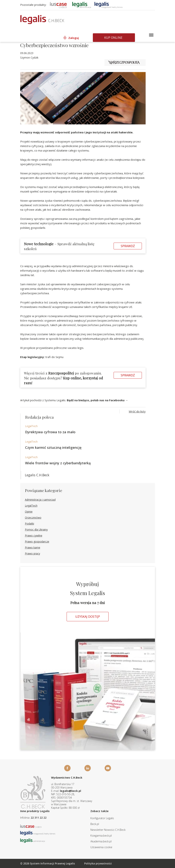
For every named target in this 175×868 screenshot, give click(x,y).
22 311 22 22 (39, 818)
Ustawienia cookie (101, 847)
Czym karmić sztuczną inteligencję (53, 447)
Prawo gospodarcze (37, 541)
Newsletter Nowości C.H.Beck (108, 830)
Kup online (113, 38)
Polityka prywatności (98, 863)
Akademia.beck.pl (101, 841)
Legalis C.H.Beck (37, 475)
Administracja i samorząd (40, 500)
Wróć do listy (137, 411)
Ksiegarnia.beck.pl (101, 836)
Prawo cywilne (34, 535)
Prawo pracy (32, 553)
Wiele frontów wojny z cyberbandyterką (58, 463)
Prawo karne (33, 547)
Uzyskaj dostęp (88, 617)
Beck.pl (95, 824)
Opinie (29, 512)
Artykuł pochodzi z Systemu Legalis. (74, 400)
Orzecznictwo (33, 518)
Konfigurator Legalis (102, 818)
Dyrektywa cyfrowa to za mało (50, 432)
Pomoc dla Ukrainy (36, 529)
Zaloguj (74, 38)
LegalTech (31, 426)
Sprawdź (128, 246)
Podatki (29, 524)
